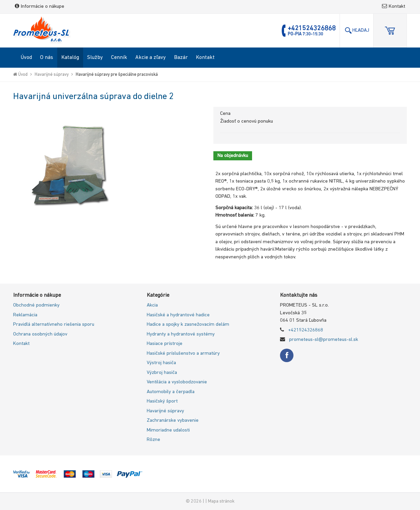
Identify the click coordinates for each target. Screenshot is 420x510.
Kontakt (394, 7)
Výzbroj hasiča (162, 373)
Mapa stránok (221, 501)
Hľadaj (357, 31)
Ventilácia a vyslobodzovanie (177, 382)
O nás (47, 58)
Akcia (152, 305)
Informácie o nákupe (40, 7)
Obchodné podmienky (36, 305)
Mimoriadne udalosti (168, 430)
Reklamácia (25, 315)
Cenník (119, 58)
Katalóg (70, 58)
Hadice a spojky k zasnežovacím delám (188, 325)
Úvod (26, 58)
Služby (95, 58)
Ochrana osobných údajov (40, 334)
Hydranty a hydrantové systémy (181, 334)
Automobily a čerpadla (171, 392)
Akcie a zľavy (151, 58)
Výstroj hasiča (161, 363)
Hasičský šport (162, 401)
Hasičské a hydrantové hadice (178, 315)
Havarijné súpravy (52, 75)
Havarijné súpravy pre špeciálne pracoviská (117, 75)
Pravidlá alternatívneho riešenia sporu (54, 325)
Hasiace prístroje (165, 344)
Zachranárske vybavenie (173, 421)
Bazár (181, 58)
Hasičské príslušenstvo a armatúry (183, 354)
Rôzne (153, 440)
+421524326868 (306, 330)
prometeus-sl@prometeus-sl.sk (324, 340)
